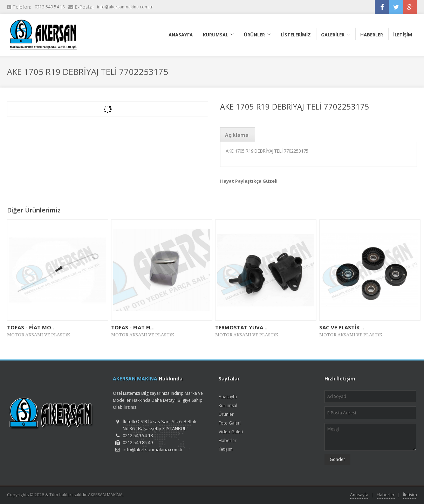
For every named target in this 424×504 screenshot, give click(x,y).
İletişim (226, 449)
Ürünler (226, 414)
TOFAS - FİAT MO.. (30, 327)
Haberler (228, 440)
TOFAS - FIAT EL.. (133, 327)
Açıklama (237, 135)
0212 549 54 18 (50, 7)
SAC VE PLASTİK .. (342, 327)
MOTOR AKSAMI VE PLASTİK (39, 335)
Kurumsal (228, 405)
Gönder (337, 459)
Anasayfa (228, 397)
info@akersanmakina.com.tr (125, 7)
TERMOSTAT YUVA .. (241, 327)
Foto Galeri (230, 423)
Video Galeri (231, 432)
